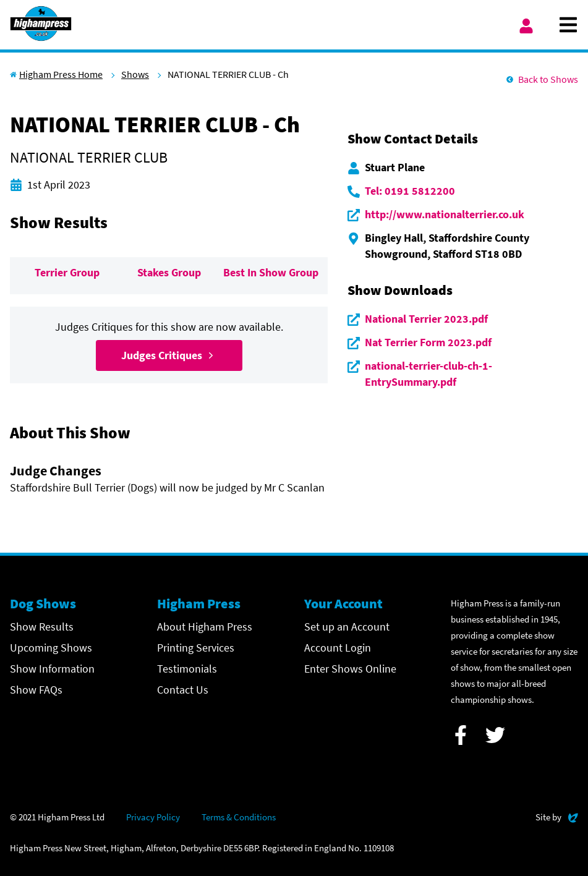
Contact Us (183, 690)
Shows (135, 74)
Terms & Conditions (239, 817)
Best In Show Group (271, 272)
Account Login (338, 648)
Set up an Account (347, 627)
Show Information (52, 669)
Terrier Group (67, 272)
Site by (557, 816)
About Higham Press (205, 627)
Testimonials (187, 669)
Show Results (42, 627)
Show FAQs (36, 690)
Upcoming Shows (51, 648)
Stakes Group (169, 272)
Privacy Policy (153, 817)
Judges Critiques (169, 355)
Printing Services (196, 648)
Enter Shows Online (350, 669)
